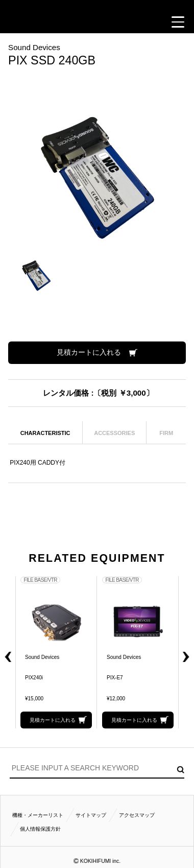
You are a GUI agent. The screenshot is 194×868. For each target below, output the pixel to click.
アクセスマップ (137, 815)
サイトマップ (91, 815)
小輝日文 (97, 6)
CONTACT (85, 22)
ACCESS (108, 22)
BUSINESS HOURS (130, 22)
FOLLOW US (153, 22)
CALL (63, 22)
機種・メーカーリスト (38, 815)
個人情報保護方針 (40, 829)
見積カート (18, 22)
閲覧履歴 (40, 22)
